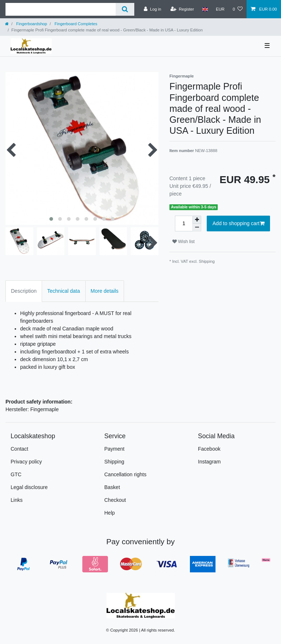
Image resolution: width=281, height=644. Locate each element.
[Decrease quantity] (197, 228)
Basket (112, 487)
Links (17, 500)
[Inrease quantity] (197, 220)
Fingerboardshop (31, 24)
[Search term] (61, 9)
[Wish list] (238, 9)
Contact (19, 449)
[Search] (125, 9)
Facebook (209, 449)
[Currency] (220, 9)
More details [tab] (105, 291)
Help (110, 513)
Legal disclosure (29, 487)
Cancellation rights (125, 474)
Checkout (115, 500)
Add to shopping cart (239, 224)
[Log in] (152, 9)
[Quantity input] (184, 223)
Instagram (209, 462)
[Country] (205, 9)
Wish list (183, 242)
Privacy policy (26, 462)
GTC (16, 474)
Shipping (207, 261)
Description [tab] (24, 291)
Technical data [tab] (64, 291)
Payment (114, 449)
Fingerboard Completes (75, 24)
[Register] (182, 9)
